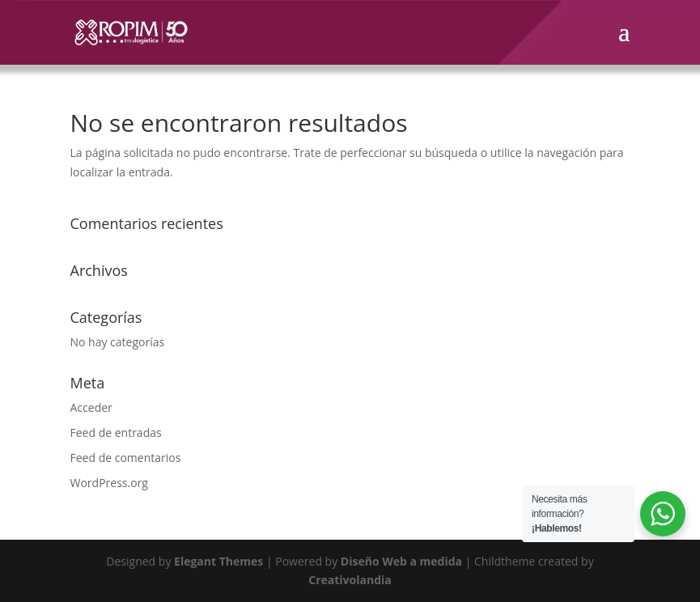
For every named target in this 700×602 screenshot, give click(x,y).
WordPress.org (109, 483)
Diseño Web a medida (401, 561)
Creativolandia (350, 580)
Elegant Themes (218, 561)
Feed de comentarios (126, 458)
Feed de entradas (116, 432)
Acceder (91, 407)
